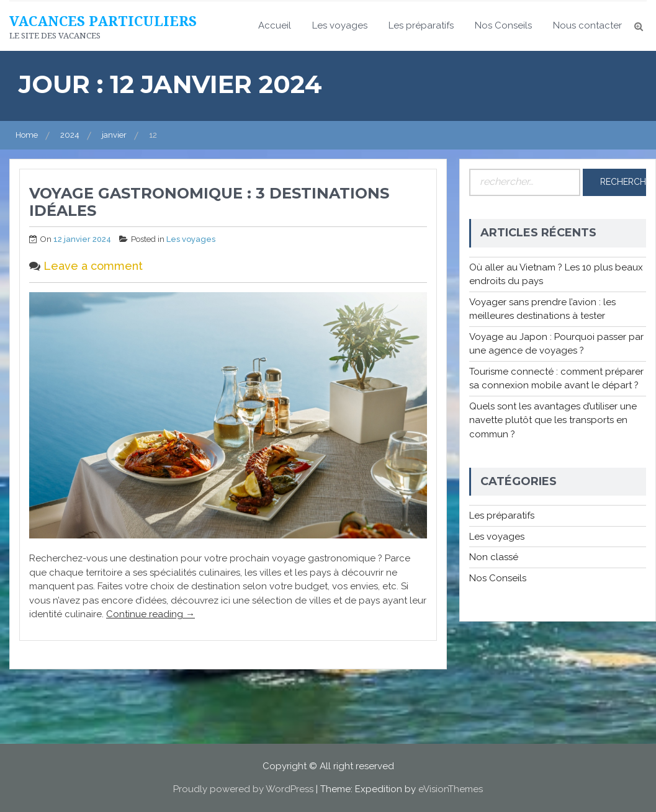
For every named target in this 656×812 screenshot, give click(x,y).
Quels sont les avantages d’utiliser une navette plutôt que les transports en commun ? (553, 420)
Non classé (494, 557)
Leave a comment (93, 266)
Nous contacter (587, 25)
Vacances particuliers (103, 20)
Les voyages (340, 25)
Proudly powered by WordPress (243, 789)
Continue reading (151, 614)
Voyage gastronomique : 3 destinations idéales (209, 202)
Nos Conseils (503, 25)
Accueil (275, 25)
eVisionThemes (451, 789)
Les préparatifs (421, 25)
